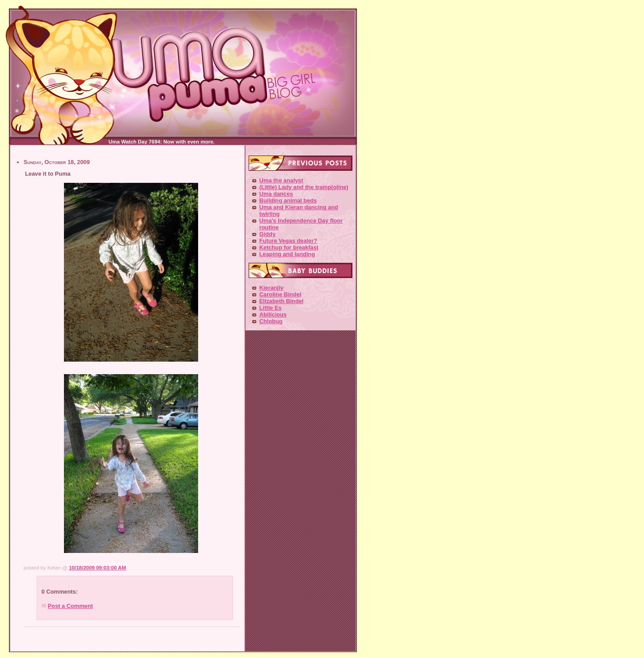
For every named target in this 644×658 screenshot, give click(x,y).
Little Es (271, 308)
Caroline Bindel (280, 294)
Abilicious (273, 314)
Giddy (267, 234)
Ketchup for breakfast (289, 247)
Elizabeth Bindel (282, 301)
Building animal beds (288, 200)
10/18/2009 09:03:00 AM (97, 568)
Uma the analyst (281, 180)
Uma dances (276, 194)
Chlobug (271, 321)
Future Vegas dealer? (288, 241)
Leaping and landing (287, 254)
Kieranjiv (271, 288)
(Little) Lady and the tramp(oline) (304, 187)
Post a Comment (70, 606)
